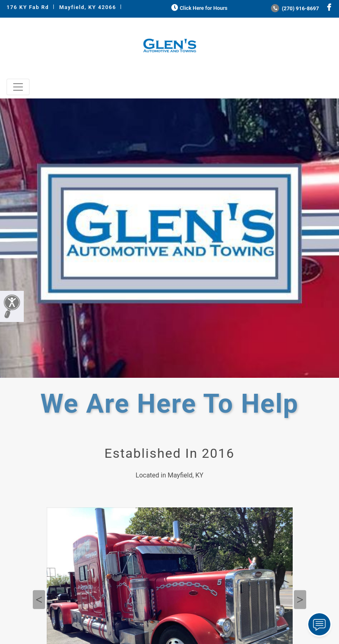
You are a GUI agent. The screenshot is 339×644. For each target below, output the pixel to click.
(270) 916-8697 (295, 8)
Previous (39, 600)
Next (300, 600)
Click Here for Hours (199, 8)
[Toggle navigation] (18, 87)
